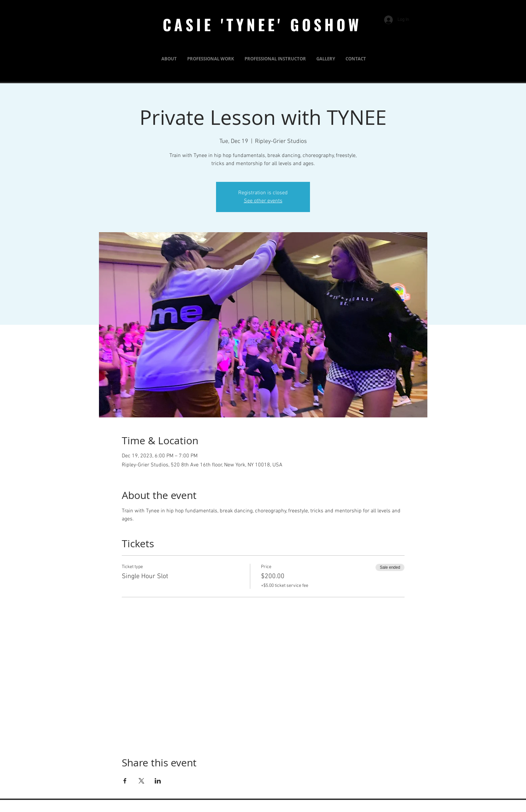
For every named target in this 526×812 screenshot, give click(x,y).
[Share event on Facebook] (125, 781)
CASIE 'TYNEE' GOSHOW (262, 24)
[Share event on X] (141, 781)
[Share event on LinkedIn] (158, 781)
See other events (263, 201)
